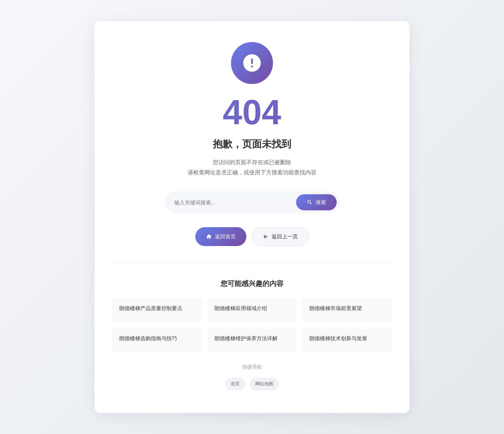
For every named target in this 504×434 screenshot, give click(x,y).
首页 (235, 384)
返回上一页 (280, 237)
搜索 (316, 202)
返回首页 (221, 237)
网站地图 (264, 384)
